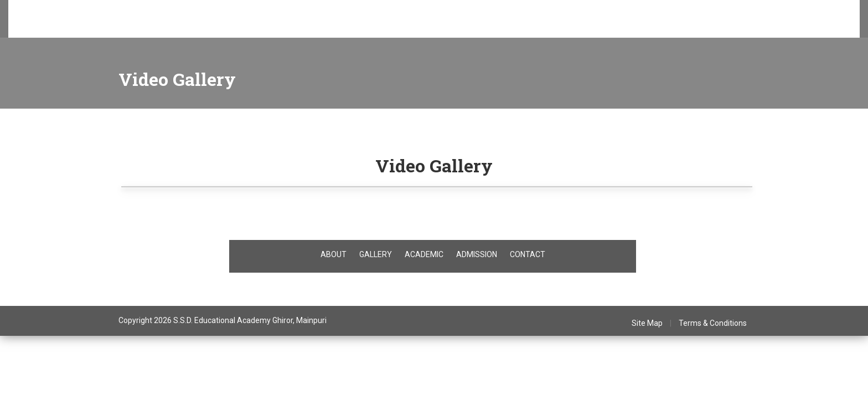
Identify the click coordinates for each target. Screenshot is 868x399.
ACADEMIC (424, 254)
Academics (179, 28)
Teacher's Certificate (348, 28)
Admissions (128, 28)
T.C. (294, 28)
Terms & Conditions (713, 323)
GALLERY (376, 254)
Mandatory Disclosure (434, 28)
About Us (80, 28)
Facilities (224, 28)
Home (42, 28)
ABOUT (334, 254)
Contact (498, 28)
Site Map (647, 323)
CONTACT (528, 254)
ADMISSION (477, 254)
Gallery (263, 28)
